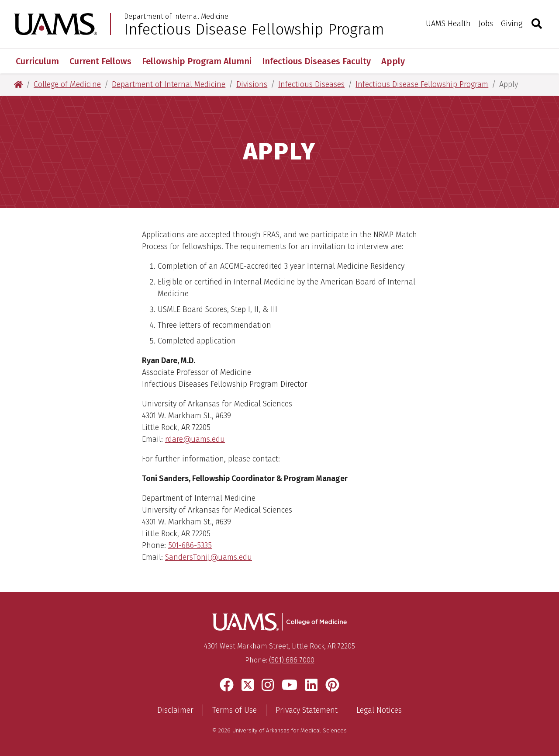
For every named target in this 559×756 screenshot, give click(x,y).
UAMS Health (448, 24)
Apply (393, 61)
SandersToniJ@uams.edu (209, 557)
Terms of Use (235, 710)
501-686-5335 (190, 545)
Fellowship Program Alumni (197, 61)
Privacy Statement (307, 710)
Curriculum (37, 61)
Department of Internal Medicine (176, 17)
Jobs (486, 24)
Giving (512, 24)
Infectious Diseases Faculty (316, 61)
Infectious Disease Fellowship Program (254, 29)
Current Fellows (100, 61)
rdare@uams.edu (195, 439)
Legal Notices (379, 710)
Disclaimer (175, 710)
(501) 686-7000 (292, 660)
